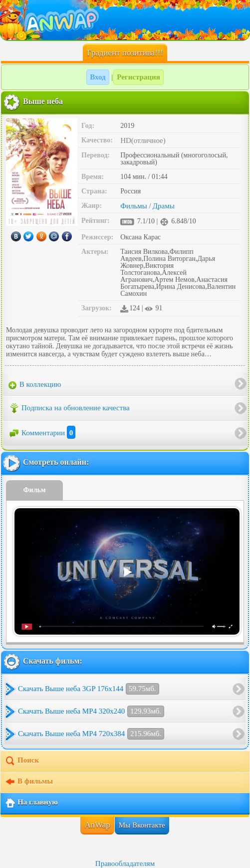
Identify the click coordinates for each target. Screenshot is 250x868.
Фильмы (134, 206)
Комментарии (42, 433)
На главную (31, 803)
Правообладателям (125, 864)
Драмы (164, 206)
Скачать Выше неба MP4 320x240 (91, 711)
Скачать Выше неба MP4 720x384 (91, 734)
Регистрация (138, 77)
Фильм (35, 490)
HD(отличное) (143, 140)
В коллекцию (35, 385)
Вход (98, 77)
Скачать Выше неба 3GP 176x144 (89, 689)
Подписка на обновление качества (69, 408)
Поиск (22, 761)
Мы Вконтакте (142, 825)
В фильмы (29, 782)
